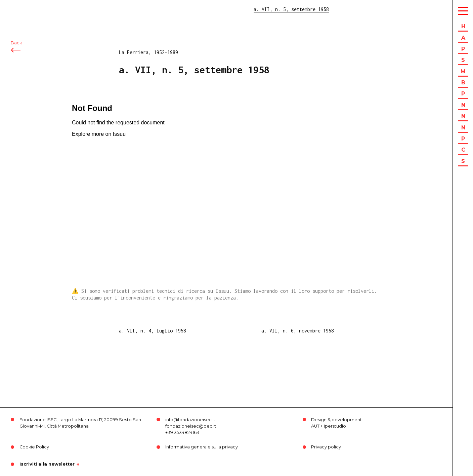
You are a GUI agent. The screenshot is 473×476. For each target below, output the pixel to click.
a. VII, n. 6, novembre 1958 (298, 331)
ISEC (23, 9)
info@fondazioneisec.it (190, 420)
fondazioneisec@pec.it (191, 426)
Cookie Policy (34, 447)
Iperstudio (335, 426)
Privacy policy (326, 447)
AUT (315, 426)
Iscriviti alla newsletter (47, 464)
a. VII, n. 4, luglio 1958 (153, 331)
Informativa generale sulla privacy (202, 447)
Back (16, 43)
